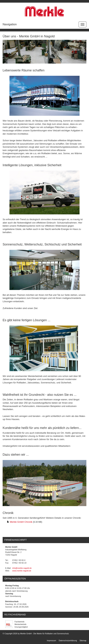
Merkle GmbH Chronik (21, 522)
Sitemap (83, 641)
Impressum (52, 641)
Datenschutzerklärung (68, 641)
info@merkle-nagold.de (22, 568)
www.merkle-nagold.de (22, 571)
